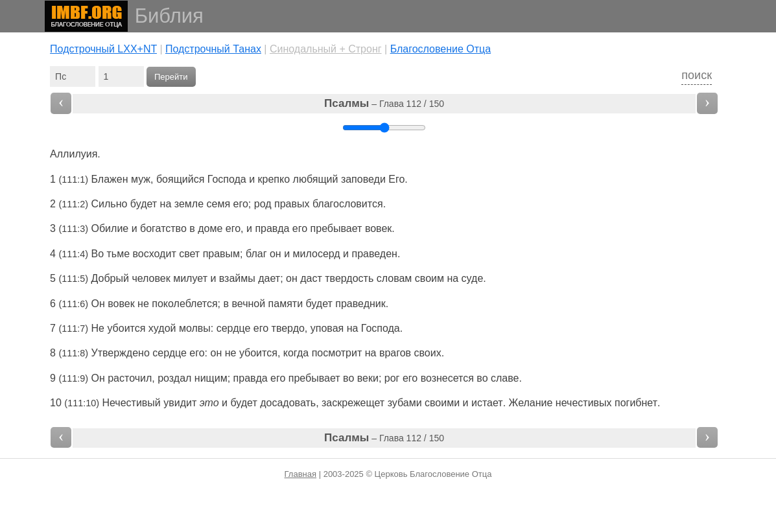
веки (368, 378)
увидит (180, 403)
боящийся (180, 179)
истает (487, 403)
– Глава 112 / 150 (384, 103)
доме (210, 228)
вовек (378, 228)
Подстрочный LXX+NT (103, 49)
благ (256, 254)
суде (473, 278)
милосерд (317, 254)
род (263, 204)
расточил (130, 378)
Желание (531, 403)
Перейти (171, 77)
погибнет (636, 403)
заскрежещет (353, 403)
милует (190, 278)
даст (311, 278)
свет (189, 254)
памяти (286, 304)
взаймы (237, 278)
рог (392, 378)
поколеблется (184, 304)
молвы (195, 328)
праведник (360, 304)
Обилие (110, 228)
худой (162, 328)
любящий (316, 179)
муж (141, 179)
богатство (163, 228)
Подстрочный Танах (213, 49)
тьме (119, 254)
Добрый (110, 278)
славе (505, 378)
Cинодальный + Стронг (326, 49)
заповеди (363, 179)
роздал (174, 378)
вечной (248, 304)
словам (394, 278)
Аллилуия (74, 154)
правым (221, 254)
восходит (155, 254)
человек (151, 278)
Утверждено (121, 353)
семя (219, 204)
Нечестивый (131, 403)
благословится (348, 204)
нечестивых (584, 403)
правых (292, 204)
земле (189, 204)
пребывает (336, 228)
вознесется (447, 378)
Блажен (110, 179)
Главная (300, 474)
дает (269, 278)
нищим (211, 378)
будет (243, 403)
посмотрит (337, 353)
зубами (405, 403)
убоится (126, 328)
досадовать (288, 403)
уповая (327, 328)
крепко (274, 179)
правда (272, 228)
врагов (395, 353)
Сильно (110, 204)
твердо (288, 328)
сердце (234, 328)
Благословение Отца (441, 49)
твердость (349, 278)
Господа (227, 179)
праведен (374, 254)
